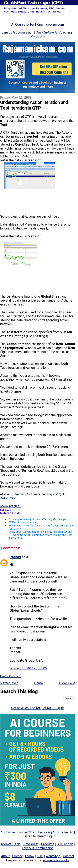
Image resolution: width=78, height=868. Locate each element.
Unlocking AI (47, 832)
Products (48, 844)
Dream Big (66, 832)
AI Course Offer (23, 24)
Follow (30, 856)
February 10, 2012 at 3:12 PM (28, 668)
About (5, 856)
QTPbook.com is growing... (24, 522)
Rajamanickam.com (50, 24)
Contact (69, 856)
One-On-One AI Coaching (54, 32)
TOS (40, 856)
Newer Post (9, 683)
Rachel (15, 557)
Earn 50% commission (17, 32)
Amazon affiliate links (56, 860)
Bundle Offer (26, 832)
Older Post (67, 683)
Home (38, 683)
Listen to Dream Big (38, 836)
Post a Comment (11, 676)
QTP (12, 510)
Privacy (17, 856)
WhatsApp (53, 856)
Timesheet (31, 844)
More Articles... (11, 506)
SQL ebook (65, 844)
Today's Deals (11, 844)
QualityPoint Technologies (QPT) (33, 3)
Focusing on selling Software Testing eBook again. (38, 519)
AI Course (8, 832)
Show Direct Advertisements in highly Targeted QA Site (40, 532)
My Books (38, 36)
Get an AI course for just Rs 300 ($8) (38, 708)
